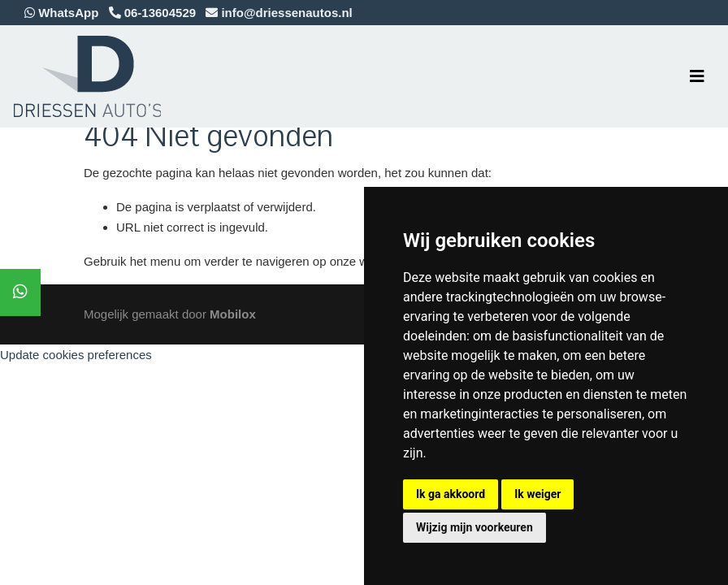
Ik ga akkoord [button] (451, 494)
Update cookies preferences (76, 355)
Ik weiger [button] (537, 494)
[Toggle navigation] (697, 76)
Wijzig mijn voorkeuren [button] (474, 527)
